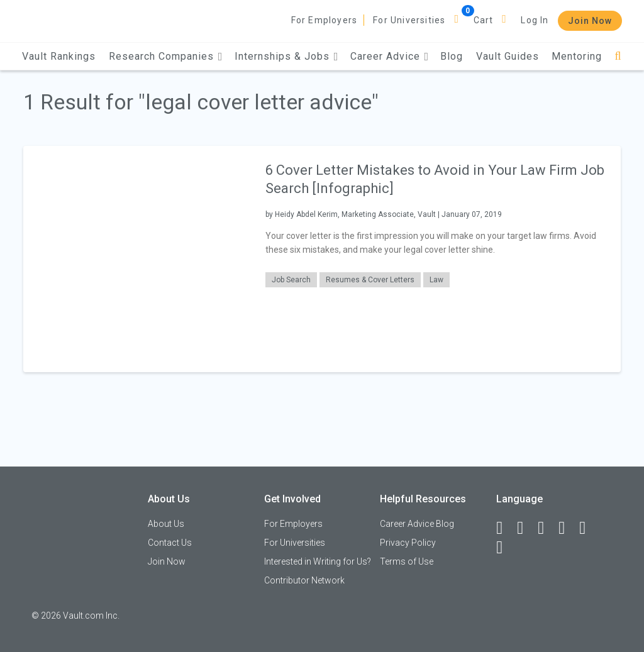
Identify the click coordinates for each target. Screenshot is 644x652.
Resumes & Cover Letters (370, 280)
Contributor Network (304, 580)
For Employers (325, 20)
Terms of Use (407, 561)
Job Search (291, 280)
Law (436, 280)
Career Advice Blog (417, 524)
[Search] (618, 56)
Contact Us (170, 543)
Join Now (590, 21)
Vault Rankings (59, 56)
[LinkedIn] (526, 528)
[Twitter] (547, 528)
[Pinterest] (588, 528)
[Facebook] (505, 528)
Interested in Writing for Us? (318, 561)
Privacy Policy (408, 543)
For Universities (409, 20)
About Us (166, 524)
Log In (535, 20)
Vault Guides (508, 56)
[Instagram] (567, 528)
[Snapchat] (505, 548)
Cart (484, 20)
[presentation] (136, 259)
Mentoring (577, 56)
